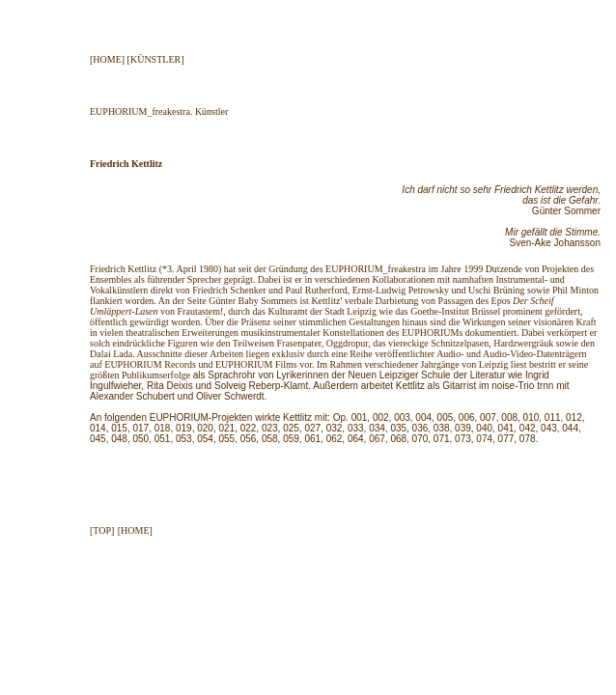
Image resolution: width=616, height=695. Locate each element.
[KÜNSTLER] (156, 59)
